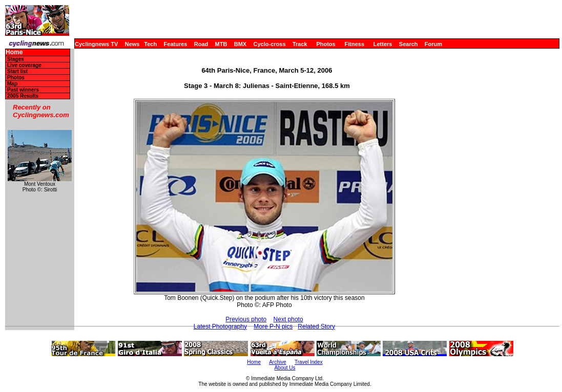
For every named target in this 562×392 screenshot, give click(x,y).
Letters (383, 44)
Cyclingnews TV (96, 44)
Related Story (316, 326)
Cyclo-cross (270, 44)
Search (409, 44)
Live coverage (24, 65)
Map (12, 84)
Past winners (23, 90)
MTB (221, 44)
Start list (17, 71)
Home (14, 52)
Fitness (354, 44)
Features (176, 44)
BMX (240, 44)
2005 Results (23, 96)
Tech (150, 44)
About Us (285, 368)
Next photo (288, 319)
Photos (326, 44)
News (132, 44)
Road (201, 44)
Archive (277, 362)
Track (300, 44)
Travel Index (309, 362)
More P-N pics (273, 326)
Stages (16, 59)
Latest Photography (220, 326)
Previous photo (246, 319)
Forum (433, 44)
